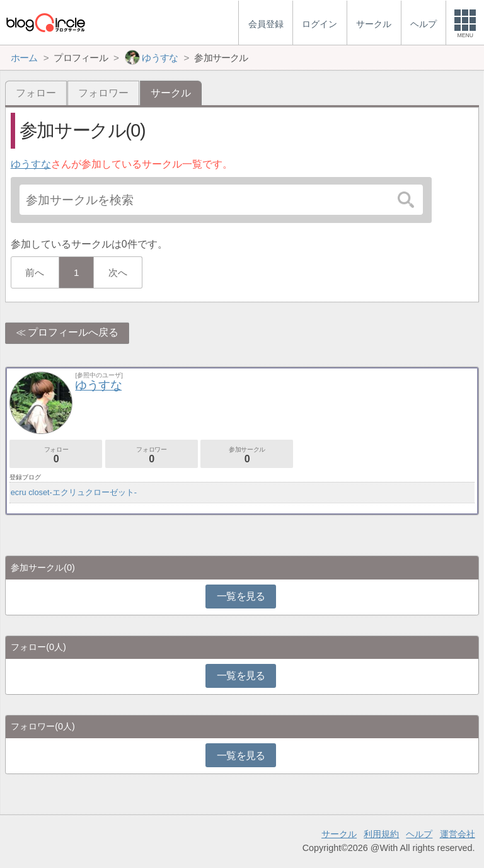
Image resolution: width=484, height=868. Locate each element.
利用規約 (381, 834)
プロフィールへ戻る (73, 332)
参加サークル (247, 455)
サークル (339, 834)
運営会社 (458, 834)
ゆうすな (31, 164)
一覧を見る (241, 596)
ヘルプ (419, 834)
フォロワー (103, 93)
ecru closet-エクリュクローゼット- (74, 492)
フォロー (36, 93)
